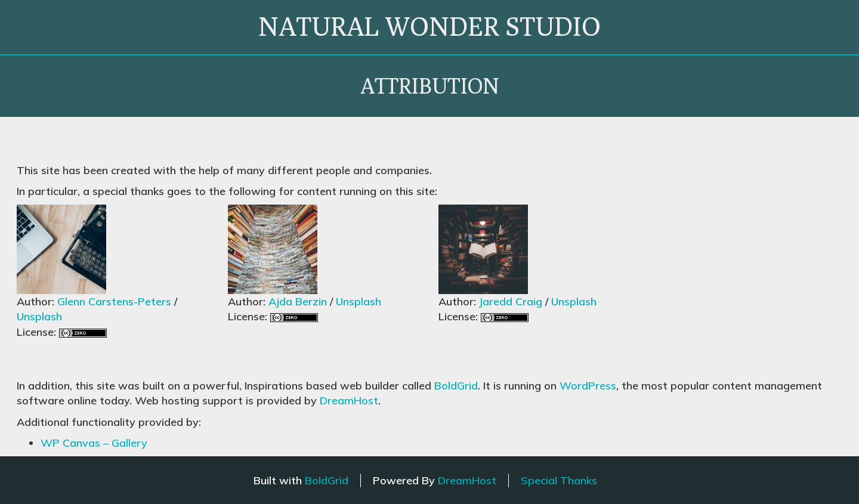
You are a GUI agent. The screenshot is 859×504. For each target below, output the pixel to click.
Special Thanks (559, 480)
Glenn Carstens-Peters (114, 302)
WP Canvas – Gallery (94, 443)
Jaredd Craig (511, 302)
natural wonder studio (429, 26)
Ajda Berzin (298, 302)
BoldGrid (456, 386)
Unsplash (39, 316)
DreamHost (349, 401)
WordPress (588, 386)
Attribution (430, 86)
